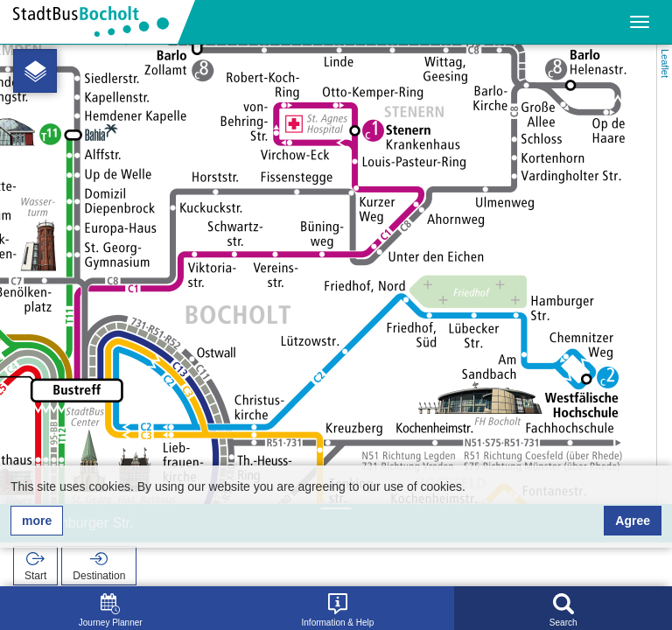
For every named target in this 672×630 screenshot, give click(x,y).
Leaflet (665, 63)
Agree (633, 521)
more (37, 521)
